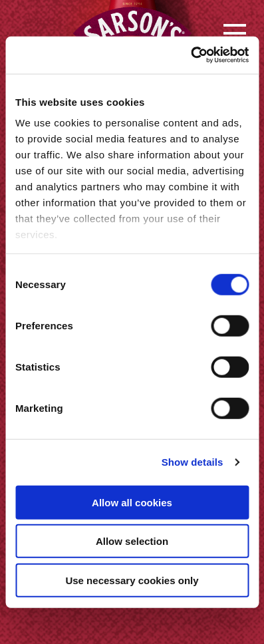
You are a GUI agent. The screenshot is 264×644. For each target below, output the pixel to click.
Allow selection (132, 541)
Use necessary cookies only (132, 580)
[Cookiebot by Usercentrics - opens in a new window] (191, 55)
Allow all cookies (132, 502)
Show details (193, 462)
